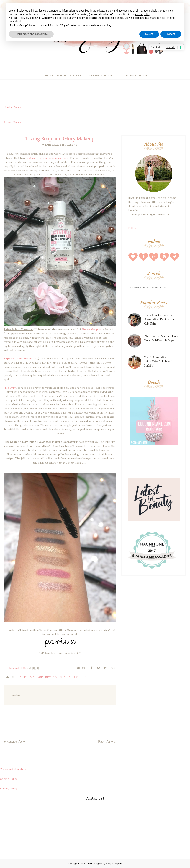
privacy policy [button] (105, 11)
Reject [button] (149, 34)
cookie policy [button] (143, 14)
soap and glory (73, 677)
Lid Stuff (10, 388)
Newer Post (16, 742)
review (51, 677)
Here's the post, (92, 329)
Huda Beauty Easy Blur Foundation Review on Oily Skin (159, 319)
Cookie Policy (12, 107)
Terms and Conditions (14, 769)
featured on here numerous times (47, 158)
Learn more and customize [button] (31, 34)
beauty (22, 677)
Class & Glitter (85, 864)
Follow (132, 228)
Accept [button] (171, 34)
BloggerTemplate (114, 864)
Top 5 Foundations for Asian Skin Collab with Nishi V (159, 362)
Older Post (105, 742)
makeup (36, 677)
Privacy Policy (12, 122)
